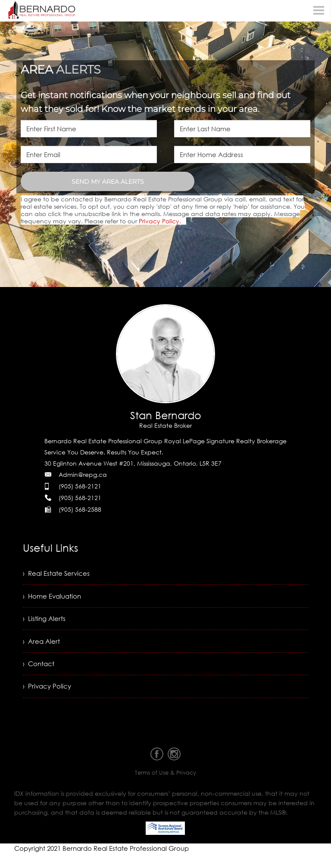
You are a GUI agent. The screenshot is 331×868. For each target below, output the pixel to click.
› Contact (39, 669)
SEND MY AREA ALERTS (108, 182)
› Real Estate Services (58, 574)
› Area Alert (42, 645)
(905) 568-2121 (80, 486)
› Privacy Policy (48, 692)
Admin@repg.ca (83, 474)
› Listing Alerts (45, 621)
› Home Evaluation (54, 598)
